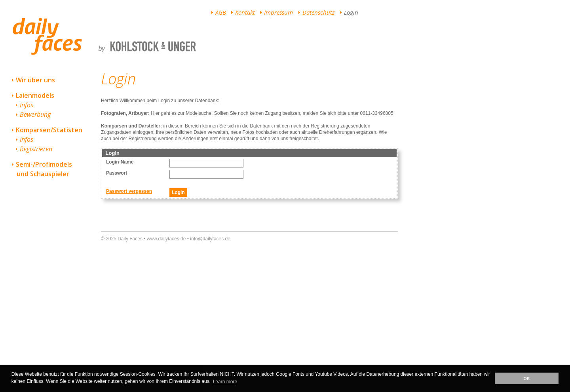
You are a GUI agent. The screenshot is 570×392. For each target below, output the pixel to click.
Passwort (117, 173)
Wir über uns (35, 80)
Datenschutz (319, 12)
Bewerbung (35, 114)
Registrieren (36, 149)
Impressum (278, 12)
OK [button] (526, 379)
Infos (27, 105)
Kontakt (245, 12)
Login (351, 12)
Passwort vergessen (129, 191)
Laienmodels (35, 95)
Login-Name (120, 162)
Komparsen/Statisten (49, 130)
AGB (221, 12)
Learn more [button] (225, 382)
